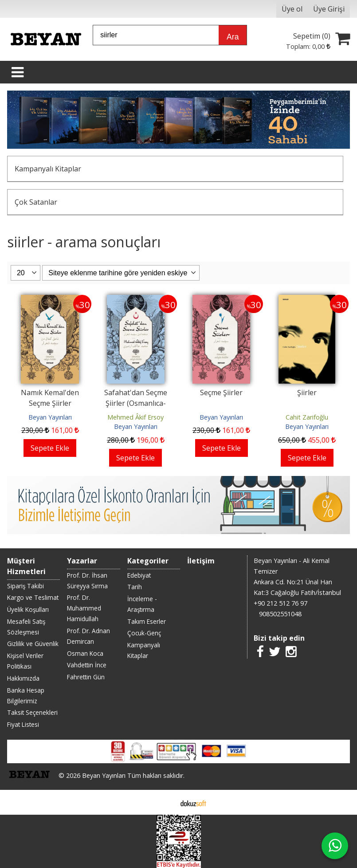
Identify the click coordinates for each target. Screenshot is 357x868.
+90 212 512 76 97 (280, 603)
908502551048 (280, 614)
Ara (233, 37)
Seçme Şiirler (221, 392)
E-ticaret (164, 802)
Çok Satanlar (36, 202)
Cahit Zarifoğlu (307, 417)
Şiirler (307, 392)
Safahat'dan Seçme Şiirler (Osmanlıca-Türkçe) (136, 403)
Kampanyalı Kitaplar (48, 169)
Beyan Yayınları (50, 417)
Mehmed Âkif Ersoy (135, 417)
